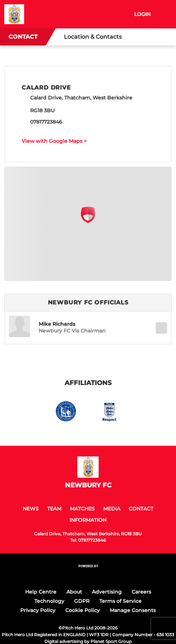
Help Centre (41, 592)
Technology (49, 601)
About (74, 592)
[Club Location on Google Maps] (88, 221)
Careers (141, 592)
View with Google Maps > (54, 141)
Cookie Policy (82, 610)
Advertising (107, 592)
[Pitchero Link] (88, 576)
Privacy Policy (38, 610)
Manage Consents (133, 610)
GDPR (82, 601)
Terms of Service (120, 601)
